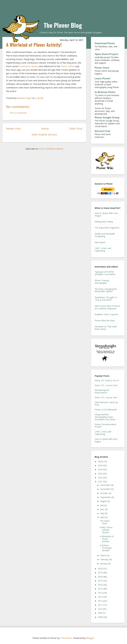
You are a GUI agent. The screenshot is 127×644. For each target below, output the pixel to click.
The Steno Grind (105, 522)
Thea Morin (66, 638)
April (103, 517)
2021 (101, 482)
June (103, 509)
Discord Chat (102, 131)
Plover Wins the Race (105, 320)
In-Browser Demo (105, 92)
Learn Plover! (103, 78)
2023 (101, 474)
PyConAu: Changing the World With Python (106, 290)
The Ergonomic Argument (107, 228)
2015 (101, 589)
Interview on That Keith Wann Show (106, 328)
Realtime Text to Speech (106, 314)
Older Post (76, 129)
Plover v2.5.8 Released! (106, 410)
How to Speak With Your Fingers (106, 214)
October (104, 493)
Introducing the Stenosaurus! (102, 391)
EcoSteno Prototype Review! (106, 548)
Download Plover (105, 43)
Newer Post (13, 129)
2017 (101, 581)
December (106, 485)
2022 (101, 478)
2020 (101, 569)
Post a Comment (18, 113)
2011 (101, 605)
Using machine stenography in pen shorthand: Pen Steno (105, 417)
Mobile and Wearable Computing (105, 235)
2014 (101, 593)
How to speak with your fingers (106, 440)
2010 (101, 609)
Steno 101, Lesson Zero (106, 385)
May (103, 513)
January (104, 564)
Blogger (90, 638)
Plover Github (68, 66)
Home (45, 129)
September (106, 497)
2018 (101, 577)
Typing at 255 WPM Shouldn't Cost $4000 (105, 273)
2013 (101, 597)
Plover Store (102, 68)
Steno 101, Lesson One (106, 397)
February (105, 559)
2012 (101, 601)
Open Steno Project (106, 54)
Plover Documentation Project (106, 426)
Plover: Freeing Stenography (102, 282)
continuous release (29, 66)
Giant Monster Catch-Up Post (106, 404)
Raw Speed (100, 242)
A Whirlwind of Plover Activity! (107, 539)
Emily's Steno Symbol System (106, 530)
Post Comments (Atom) (51, 149)
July (102, 505)
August (104, 501)
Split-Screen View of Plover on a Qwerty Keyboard (107, 307)
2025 (101, 465)
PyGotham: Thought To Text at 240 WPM (106, 299)
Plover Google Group (107, 117)
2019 (101, 573)
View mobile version (44, 134)
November (106, 489)
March (104, 555)
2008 (101, 617)
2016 (101, 585)
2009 (101, 613)
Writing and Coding (104, 222)
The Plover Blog (63, 25)
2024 (101, 469)
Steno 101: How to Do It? (107, 380)
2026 (101, 461)
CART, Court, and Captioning (103, 249)
